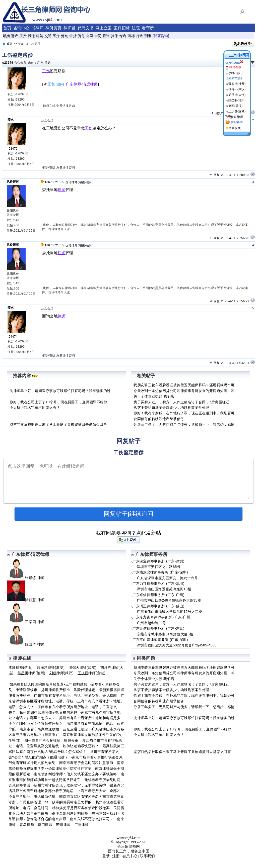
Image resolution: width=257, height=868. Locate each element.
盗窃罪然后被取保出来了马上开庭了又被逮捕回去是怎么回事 (58, 424)
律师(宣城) (91, 673)
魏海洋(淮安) (237, 84)
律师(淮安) (51, 667)
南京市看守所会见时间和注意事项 (86, 763)
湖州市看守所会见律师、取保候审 (51, 740)
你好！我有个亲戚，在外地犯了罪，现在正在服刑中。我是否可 (184, 413)
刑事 (148, 36)
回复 (216, 113)
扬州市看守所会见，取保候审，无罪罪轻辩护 (70, 785)
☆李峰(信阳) (234, 73)
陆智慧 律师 (28, 600)
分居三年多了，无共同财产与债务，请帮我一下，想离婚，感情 (184, 424)
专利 (123, 36)
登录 (106, 856)
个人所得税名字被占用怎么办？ (35, 408)
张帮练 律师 (28, 578)
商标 (131, 36)
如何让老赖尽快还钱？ (81, 746)
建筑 (40, 36)
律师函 (70, 28)
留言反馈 (235, 128)
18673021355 (54, 182)
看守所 (148, 28)
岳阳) (90, 182)
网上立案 (104, 28)
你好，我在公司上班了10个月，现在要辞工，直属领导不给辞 (58, 402)
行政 (140, 36)
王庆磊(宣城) (237, 111)
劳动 (65, 36)
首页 (7, 28)
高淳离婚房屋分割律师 (70, 813)
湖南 (82, 182)
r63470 (13, 149)
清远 (48, 63)
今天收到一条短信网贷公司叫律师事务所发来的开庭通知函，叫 (184, 391)
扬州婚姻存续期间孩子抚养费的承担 (48, 712)
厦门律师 (45, 825)
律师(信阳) (21, 667)
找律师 (37, 28)
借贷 (73, 36)
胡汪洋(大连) (237, 95)
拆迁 (31, 36)
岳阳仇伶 (13, 211)
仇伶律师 (13, 181)
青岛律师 (27, 825)
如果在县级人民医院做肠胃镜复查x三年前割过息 (48, 684)
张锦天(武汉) (237, 89)
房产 (23, 36)
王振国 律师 (28, 622)
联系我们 (147, 856)
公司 (90, 36)
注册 (116, 856)
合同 (98, 36)
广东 (40, 63)
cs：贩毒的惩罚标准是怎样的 (68, 802)
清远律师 (90, 84)
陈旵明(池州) (237, 100)
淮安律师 (237, 117)
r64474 (13, 337)
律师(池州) (31, 673)
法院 (136, 28)
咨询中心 (21, 28)
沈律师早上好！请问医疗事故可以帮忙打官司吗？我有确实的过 (60, 391)
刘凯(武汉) (235, 106)
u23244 (8, 63)
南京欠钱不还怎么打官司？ (92, 819)
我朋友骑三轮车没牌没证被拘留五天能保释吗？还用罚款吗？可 (184, 385)
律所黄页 (53, 28)
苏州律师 (63, 825)
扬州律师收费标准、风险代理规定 (68, 690)
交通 (48, 36)
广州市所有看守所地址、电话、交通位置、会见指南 (75, 696)
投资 (106, 36)
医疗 (56, 36)
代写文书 (86, 28)
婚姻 (6, 36)
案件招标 (122, 28)
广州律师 (81, 825)
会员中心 (130, 856)
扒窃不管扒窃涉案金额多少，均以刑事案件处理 (171, 408)
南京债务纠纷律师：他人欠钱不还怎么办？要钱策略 (75, 774)
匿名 (11, 120)
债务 (81, 36)
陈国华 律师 (28, 644)
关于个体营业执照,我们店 (154, 396)
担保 (115, 36)
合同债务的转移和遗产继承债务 (159, 419)
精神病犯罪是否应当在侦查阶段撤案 (81, 808)
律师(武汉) (83, 667)
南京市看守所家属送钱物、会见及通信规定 (54, 729)
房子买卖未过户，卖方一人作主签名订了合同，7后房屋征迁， (183, 402)
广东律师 (74, 84)
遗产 (15, 36)
